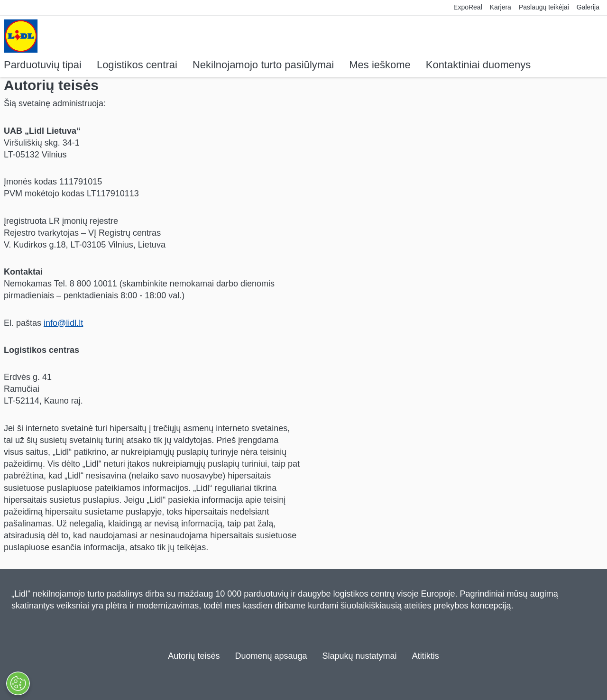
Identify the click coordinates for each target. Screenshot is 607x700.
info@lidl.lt (63, 323)
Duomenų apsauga (271, 656)
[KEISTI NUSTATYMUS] (18, 683)
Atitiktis (426, 656)
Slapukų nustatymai (360, 656)
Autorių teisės (194, 656)
